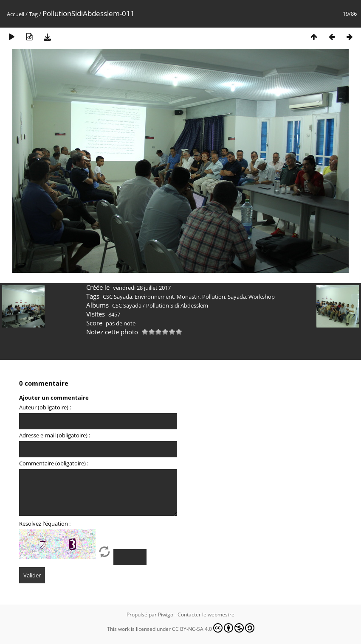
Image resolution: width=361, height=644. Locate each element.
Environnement (154, 297)
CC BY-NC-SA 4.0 (213, 628)
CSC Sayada (117, 297)
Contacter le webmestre (206, 615)
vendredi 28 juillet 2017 (142, 288)
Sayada (237, 297)
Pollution (214, 297)
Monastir (188, 297)
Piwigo (166, 615)
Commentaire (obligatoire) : (54, 463)
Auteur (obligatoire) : (45, 407)
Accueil (16, 14)
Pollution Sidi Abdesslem (177, 305)
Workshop (262, 297)
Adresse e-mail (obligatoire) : (55, 435)
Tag (33, 14)
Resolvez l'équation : (45, 524)
